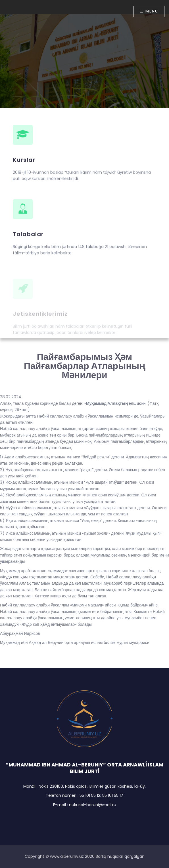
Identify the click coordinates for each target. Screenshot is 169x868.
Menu (149, 11)
